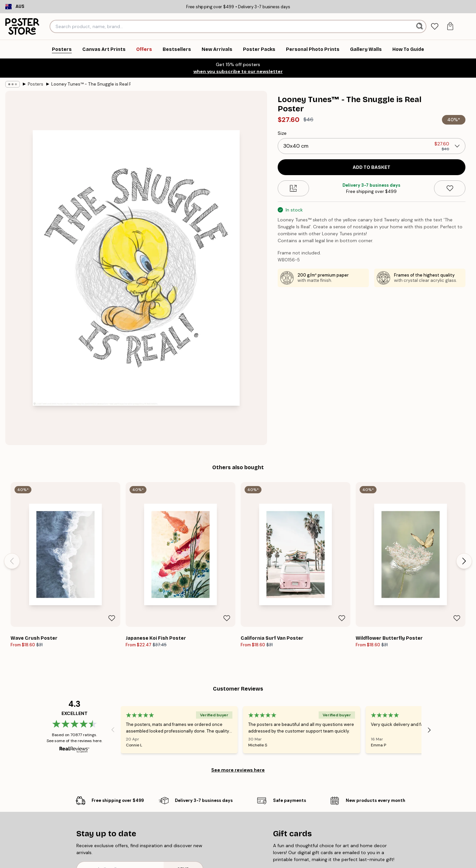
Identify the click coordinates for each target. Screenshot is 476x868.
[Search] (420, 26)
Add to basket (372, 167)
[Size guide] (293, 188)
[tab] (435, 27)
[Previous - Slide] (12, 561)
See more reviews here (238, 770)
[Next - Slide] (464, 561)
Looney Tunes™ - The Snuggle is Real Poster (91, 84)
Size (282, 133)
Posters (36, 84)
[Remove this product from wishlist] (450, 188)
